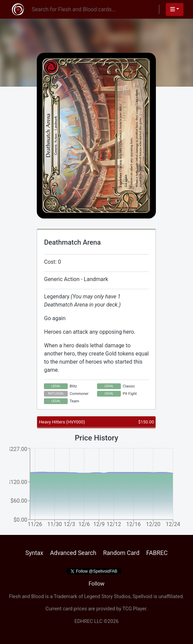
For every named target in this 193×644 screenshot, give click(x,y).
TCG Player (134, 609)
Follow (96, 584)
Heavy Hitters (62, 422)
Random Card (121, 553)
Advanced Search (73, 553)
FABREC (157, 553)
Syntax (34, 553)
